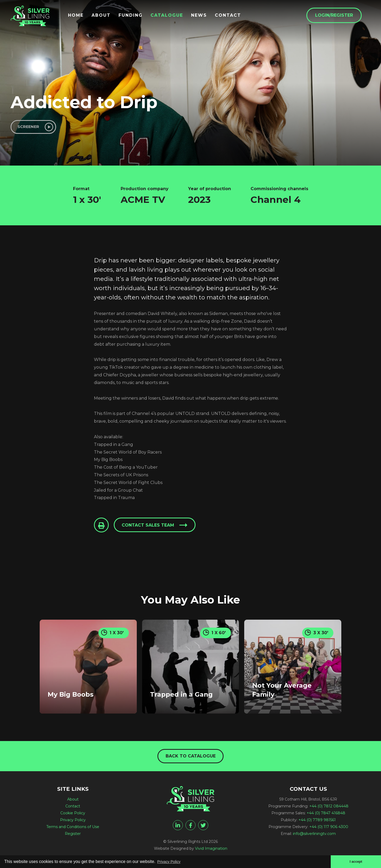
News (208, 16)
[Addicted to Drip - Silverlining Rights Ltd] (34, 19)
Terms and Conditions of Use (73, 830)
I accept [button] (355, 861)
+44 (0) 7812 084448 (329, 809)
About (110, 16)
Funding (139, 16)
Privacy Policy (73, 823)
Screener (31, 128)
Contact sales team (150, 527)
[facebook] (190, 828)
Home (85, 16)
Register (73, 837)
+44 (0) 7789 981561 (317, 823)
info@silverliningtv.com (314, 837)
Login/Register (343, 16)
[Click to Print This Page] (102, 527)
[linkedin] (178, 828)
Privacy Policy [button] (171, 861)
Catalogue (176, 16)
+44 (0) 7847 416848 (326, 816)
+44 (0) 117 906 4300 (329, 830)
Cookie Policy (73, 816)
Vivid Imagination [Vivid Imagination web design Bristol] (211, 851)
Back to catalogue (191, 758)
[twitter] (203, 828)
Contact (237, 16)
